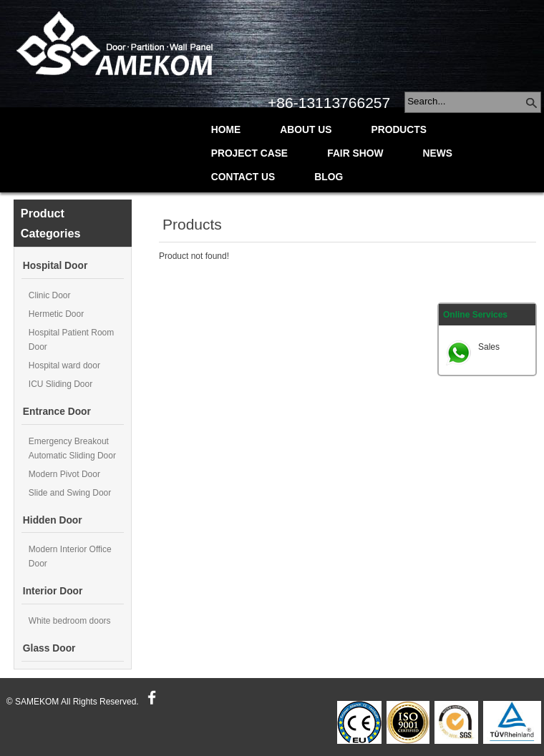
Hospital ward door (64, 365)
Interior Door (53, 591)
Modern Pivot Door (64, 474)
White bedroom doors (70, 621)
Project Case (249, 153)
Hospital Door (55, 266)
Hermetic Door (56, 314)
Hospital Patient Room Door (71, 340)
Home (226, 130)
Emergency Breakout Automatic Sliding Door (72, 448)
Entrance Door (57, 412)
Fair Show (355, 153)
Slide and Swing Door (70, 493)
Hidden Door (53, 520)
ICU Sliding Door (60, 384)
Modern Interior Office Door (70, 556)
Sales (489, 347)
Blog (329, 177)
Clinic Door (50, 295)
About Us (306, 130)
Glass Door (49, 648)
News (438, 153)
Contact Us (243, 177)
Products (399, 130)
